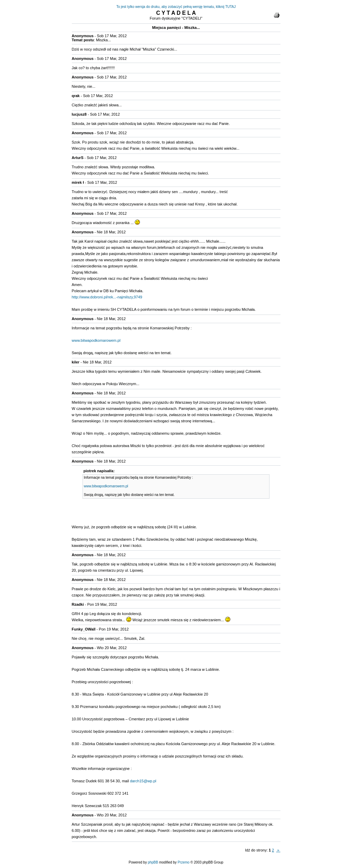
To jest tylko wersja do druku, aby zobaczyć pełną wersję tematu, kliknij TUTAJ (176, 7)
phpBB (153, 862)
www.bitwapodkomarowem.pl (96, 340)
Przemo (184, 862)
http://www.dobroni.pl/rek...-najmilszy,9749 (107, 297)
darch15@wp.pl (143, 781)
